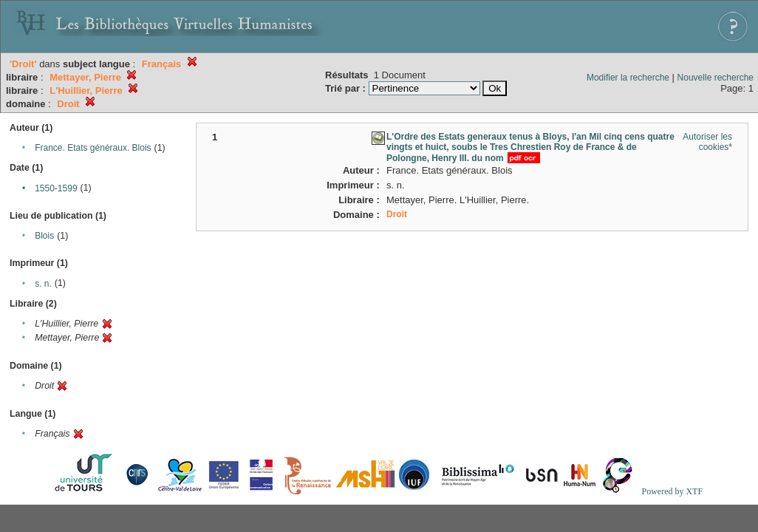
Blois (44, 236)
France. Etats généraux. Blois (93, 148)
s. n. (43, 284)
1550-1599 (56, 188)
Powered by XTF (672, 491)
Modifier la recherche (628, 78)
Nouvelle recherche (716, 78)
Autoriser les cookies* (707, 142)
